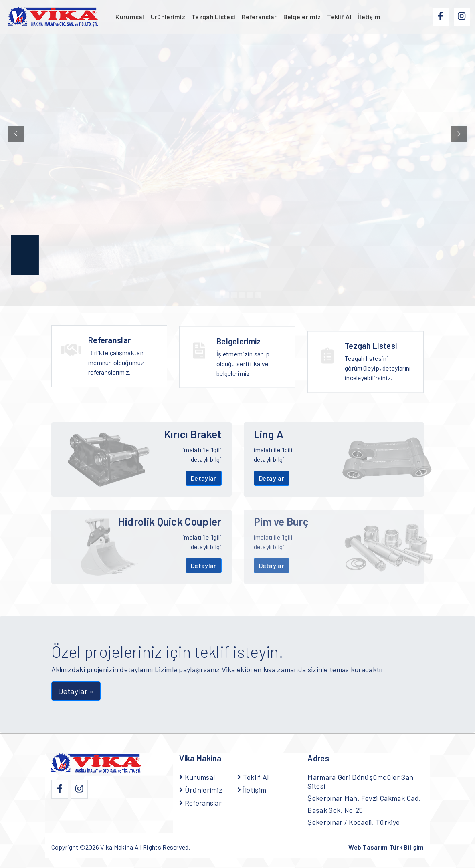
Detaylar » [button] (76, 691)
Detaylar (203, 478)
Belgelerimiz (302, 17)
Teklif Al (339, 17)
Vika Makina (117, 847)
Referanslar (259, 17)
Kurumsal (130, 17)
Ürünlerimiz (168, 17)
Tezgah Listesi (213, 17)
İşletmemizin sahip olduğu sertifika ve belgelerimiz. (251, 361)
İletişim (369, 17)
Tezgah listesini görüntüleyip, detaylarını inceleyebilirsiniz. (378, 379)
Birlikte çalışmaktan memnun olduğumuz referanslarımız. (123, 357)
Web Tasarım (386, 847)
